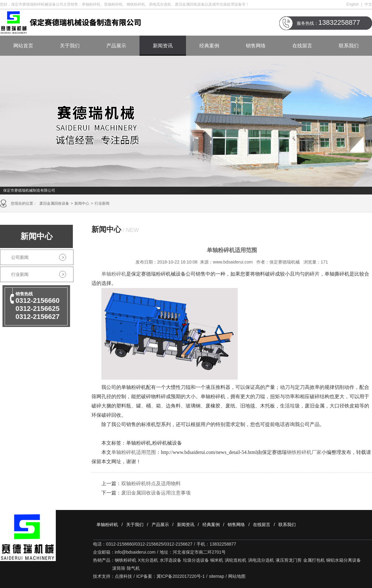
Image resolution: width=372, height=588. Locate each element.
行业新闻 (102, 203)
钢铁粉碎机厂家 (304, 452)
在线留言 (302, 46)
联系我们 (349, 46)
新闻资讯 (163, 46)
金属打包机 (314, 560)
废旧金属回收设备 (54, 203)
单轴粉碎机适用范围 (134, 452)
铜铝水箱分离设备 (343, 560)
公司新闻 (20, 257)
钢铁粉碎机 (126, 560)
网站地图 (237, 576)
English (353, 4)
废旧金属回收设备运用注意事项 (156, 493)
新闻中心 (82, 203)
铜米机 (217, 560)
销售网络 (256, 46)
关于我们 (70, 46)
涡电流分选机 (261, 560)
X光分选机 (148, 560)
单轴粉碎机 (107, 525)
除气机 (133, 568)
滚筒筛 (119, 568)
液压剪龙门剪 (289, 560)
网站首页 (23, 46)
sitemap (217, 576)
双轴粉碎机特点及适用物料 (151, 483)
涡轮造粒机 (236, 560)
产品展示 (116, 46)
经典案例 (209, 46)
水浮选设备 (170, 560)
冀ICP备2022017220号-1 (181, 576)
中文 (368, 4)
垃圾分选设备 (196, 560)
